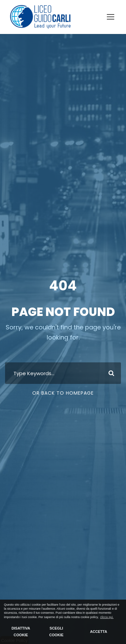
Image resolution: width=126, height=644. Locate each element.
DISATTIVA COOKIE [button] (21, 632)
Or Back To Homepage (63, 393)
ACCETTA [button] (99, 632)
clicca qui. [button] (107, 617)
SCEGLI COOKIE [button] (56, 632)
